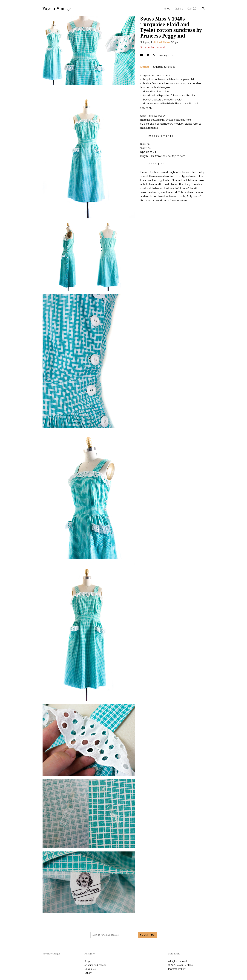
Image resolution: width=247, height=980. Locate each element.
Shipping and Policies (95, 965)
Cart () (192, 9)
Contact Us (90, 969)
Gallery (179, 9)
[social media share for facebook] (142, 55)
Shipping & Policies (164, 67)
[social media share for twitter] (148, 55)
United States (162, 42)
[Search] (203, 9)
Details (145, 67)
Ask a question (167, 55)
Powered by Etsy (177, 969)
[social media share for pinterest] (155, 55)
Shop (167, 9)
